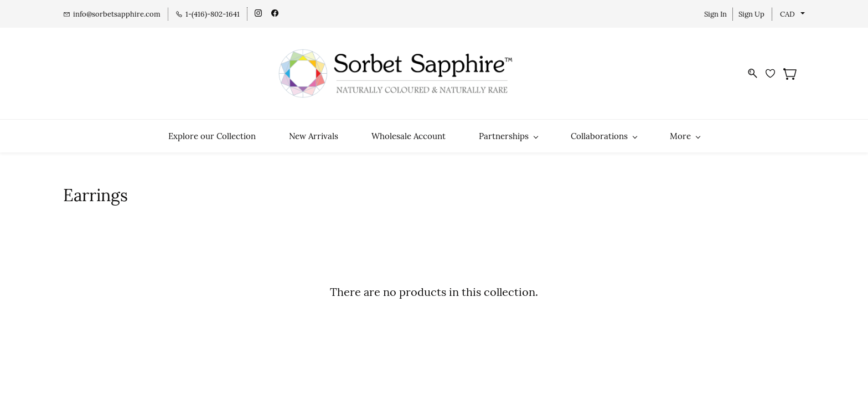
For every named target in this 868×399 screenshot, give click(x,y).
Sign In (715, 14)
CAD (787, 14)
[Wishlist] (774, 73)
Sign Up (751, 14)
